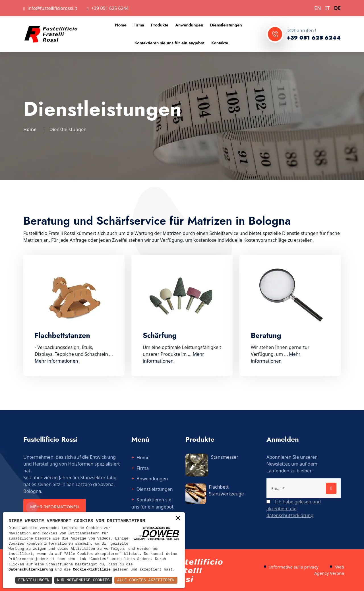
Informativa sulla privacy (294, 567)
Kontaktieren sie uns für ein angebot (169, 43)
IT (328, 8)
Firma (139, 25)
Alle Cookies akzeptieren (146, 580)
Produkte (160, 25)
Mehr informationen (58, 507)
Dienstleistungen (226, 25)
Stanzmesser (225, 457)
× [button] (178, 519)
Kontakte (220, 43)
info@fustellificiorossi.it (52, 8)
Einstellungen (34, 580)
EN (318, 8)
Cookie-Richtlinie (92, 570)
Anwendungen (189, 25)
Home (121, 25)
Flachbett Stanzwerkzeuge (227, 490)
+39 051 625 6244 (110, 8)
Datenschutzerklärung (31, 570)
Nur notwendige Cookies (83, 580)
